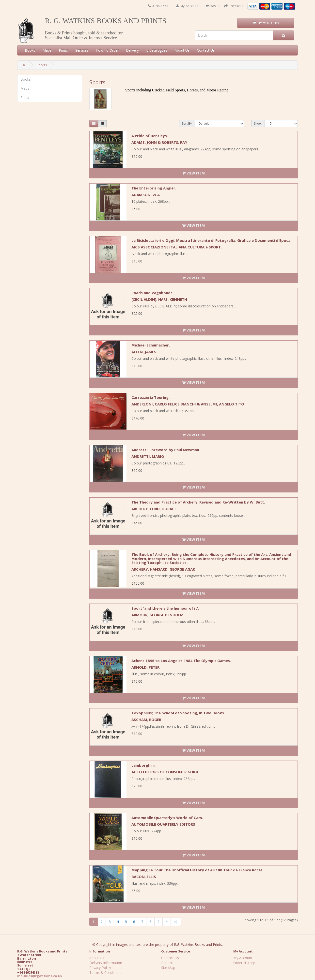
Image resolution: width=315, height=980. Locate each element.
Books (30, 50)
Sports (42, 65)
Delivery (132, 50)
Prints (63, 50)
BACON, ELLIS (144, 877)
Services (82, 50)
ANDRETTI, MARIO (148, 456)
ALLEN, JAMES (144, 352)
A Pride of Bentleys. (150, 136)
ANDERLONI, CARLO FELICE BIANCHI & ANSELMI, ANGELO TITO (188, 404)
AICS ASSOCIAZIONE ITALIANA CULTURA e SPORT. (177, 247)
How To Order (107, 50)
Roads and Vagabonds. (152, 293)
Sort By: (187, 123)
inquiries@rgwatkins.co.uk (40, 976)
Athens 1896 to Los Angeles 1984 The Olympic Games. (181, 661)
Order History (244, 963)
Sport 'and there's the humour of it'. (165, 608)
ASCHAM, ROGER (146, 720)
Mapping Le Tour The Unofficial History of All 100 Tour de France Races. (197, 870)
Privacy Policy (100, 968)
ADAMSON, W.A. (146, 195)
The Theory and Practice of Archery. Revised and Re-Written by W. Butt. (198, 502)
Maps (47, 50)
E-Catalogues (157, 50)
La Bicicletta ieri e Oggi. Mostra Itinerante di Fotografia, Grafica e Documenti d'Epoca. (211, 240)
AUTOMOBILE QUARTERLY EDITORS (163, 824)
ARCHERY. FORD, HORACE (154, 509)
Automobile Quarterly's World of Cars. (167, 818)
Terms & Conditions (105, 973)
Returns (167, 963)
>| (176, 922)
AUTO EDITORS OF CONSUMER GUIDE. (166, 772)
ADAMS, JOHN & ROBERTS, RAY (159, 142)
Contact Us (206, 50)
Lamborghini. (143, 765)
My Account (243, 958)
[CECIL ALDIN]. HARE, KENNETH (159, 299)
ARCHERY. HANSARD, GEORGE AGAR (163, 569)
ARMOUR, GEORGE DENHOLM (157, 615)
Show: (258, 123)
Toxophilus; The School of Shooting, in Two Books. (178, 713)
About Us (182, 50)
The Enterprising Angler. (154, 188)
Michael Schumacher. (151, 345)
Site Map (168, 968)
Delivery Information (106, 963)
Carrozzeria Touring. (150, 397)
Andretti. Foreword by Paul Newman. (166, 450)
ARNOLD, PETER (145, 667)
